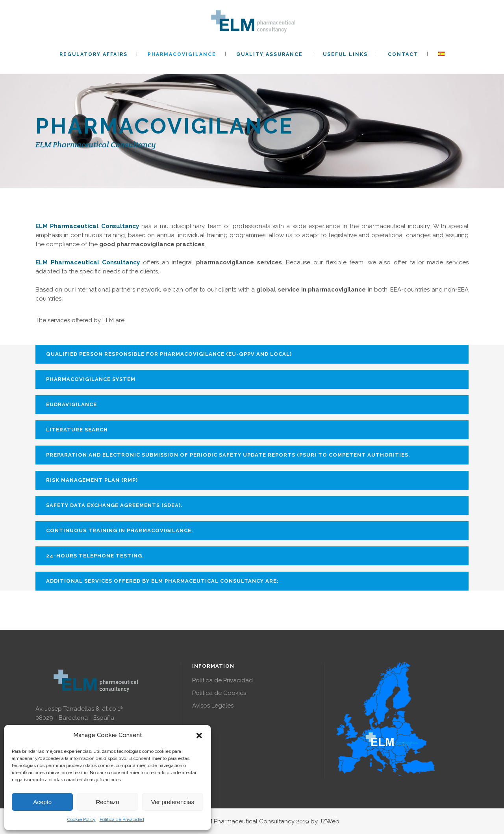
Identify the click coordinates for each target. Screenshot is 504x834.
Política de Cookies (219, 693)
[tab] (252, 354)
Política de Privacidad (122, 819)
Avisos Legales (213, 706)
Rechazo (107, 802)
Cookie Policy (82, 819)
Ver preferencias (173, 802)
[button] (199, 736)
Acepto (42, 802)
